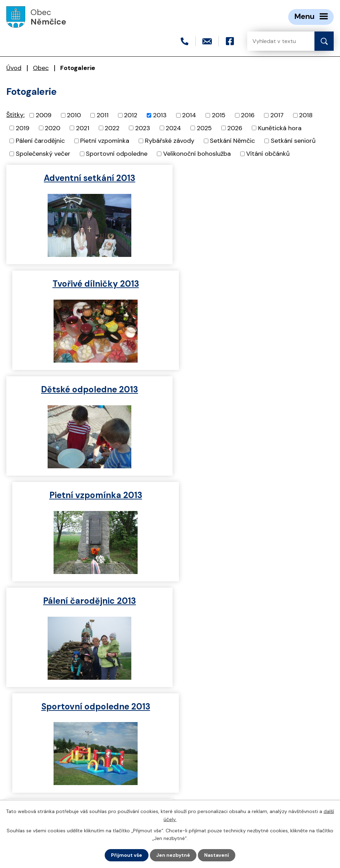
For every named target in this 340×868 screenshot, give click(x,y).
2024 (173, 128)
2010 (74, 115)
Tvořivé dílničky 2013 (253, 178)
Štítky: (15, 115)
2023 (143, 128)
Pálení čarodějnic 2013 (87, 389)
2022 (112, 128)
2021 (83, 128)
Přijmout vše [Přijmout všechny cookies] (127, 855)
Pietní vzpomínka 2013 (253, 284)
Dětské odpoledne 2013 (87, 284)
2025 (204, 128)
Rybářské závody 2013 (86, 495)
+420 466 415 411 (48, 770)
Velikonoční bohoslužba (197, 154)
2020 (53, 128)
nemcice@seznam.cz (53, 782)
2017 (277, 115)
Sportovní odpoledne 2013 (253, 389)
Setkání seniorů (293, 141)
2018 (306, 115)
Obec (41, 68)
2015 (219, 115)
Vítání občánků (268, 154)
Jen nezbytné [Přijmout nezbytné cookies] (173, 855)
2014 (189, 115)
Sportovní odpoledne (117, 154)
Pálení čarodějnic (40, 141)
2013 (160, 115)
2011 (103, 115)
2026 (235, 128)
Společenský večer (43, 154)
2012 (131, 115)
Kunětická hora (280, 128)
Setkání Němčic (232, 141)
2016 (248, 115)
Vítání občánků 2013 (86, 601)
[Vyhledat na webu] (275, 41)
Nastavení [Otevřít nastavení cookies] (217, 855)
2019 (23, 128)
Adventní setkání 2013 (87, 178)
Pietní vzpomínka (105, 141)
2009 (44, 115)
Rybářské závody (170, 141)
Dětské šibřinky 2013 (253, 495)
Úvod (14, 68)
